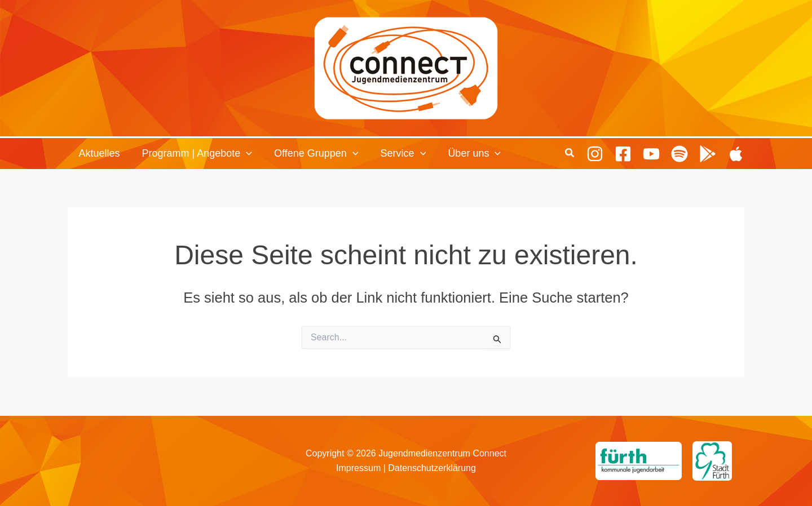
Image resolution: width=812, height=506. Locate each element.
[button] (244, 154)
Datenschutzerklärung (432, 468)
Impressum (358, 468)
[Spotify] (679, 153)
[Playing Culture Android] (708, 153)
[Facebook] (623, 153)
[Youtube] (651, 153)
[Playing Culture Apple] (736, 153)
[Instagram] (595, 153)
